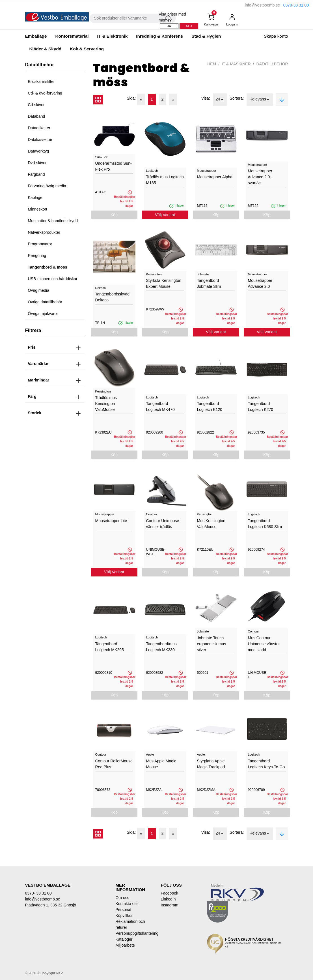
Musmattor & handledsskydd (53, 221)
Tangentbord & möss (48, 267)
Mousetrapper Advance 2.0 (260, 283)
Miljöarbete (125, 945)
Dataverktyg (39, 151)
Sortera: (237, 98)
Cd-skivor (36, 105)
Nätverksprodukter (44, 232)
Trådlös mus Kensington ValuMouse (106, 404)
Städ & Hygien (206, 36)
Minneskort (38, 209)
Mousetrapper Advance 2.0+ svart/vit (260, 177)
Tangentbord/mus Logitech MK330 (161, 647)
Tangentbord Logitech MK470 (160, 407)
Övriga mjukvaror (43, 314)
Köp (114, 215)
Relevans (260, 100)
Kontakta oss (127, 904)
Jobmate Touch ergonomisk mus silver (212, 644)
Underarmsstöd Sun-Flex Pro (114, 166)
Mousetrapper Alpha (215, 177)
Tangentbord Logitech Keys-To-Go (266, 764)
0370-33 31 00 (296, 5)
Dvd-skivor (37, 163)
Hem (212, 64)
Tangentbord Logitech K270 (261, 407)
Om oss (122, 898)
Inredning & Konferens (159, 36)
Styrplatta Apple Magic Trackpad (211, 764)
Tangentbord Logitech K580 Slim (265, 524)
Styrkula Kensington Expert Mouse (164, 283)
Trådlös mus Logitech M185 (165, 180)
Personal (123, 910)
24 (220, 100)
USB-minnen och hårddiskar (53, 279)
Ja (169, 26)
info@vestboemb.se (262, 5)
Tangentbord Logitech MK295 (110, 647)
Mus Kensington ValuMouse (211, 524)
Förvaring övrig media (47, 186)
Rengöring (37, 256)
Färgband (36, 174)
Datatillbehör (272, 64)
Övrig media (39, 290)
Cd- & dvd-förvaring (45, 93)
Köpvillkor (124, 915)
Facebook (169, 893)
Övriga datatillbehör (45, 302)
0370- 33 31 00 (38, 893)
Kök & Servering (87, 49)
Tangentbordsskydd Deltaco (112, 297)
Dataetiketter (39, 128)
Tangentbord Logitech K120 (210, 407)
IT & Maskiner (236, 64)
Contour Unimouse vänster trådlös (163, 524)
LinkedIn (168, 899)
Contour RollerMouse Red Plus (114, 764)
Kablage (35, 198)
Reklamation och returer (130, 924)
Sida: (131, 98)
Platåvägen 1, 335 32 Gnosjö (51, 905)
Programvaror (40, 244)
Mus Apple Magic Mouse (161, 764)
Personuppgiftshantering (134, 933)
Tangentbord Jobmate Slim (209, 283)
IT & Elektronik (113, 36)
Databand (37, 116)
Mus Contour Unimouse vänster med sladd (264, 644)
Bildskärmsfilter (41, 82)
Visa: (206, 98)
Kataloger (124, 939)
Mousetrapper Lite (111, 521)
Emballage (36, 36)
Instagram (169, 905)
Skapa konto (276, 36)
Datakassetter (40, 140)
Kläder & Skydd (46, 49)
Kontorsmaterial (72, 36)
